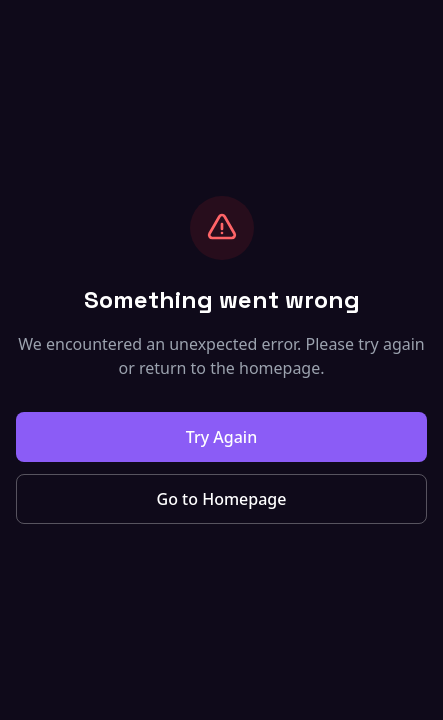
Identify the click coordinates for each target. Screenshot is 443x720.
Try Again (221, 437)
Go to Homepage (222, 499)
